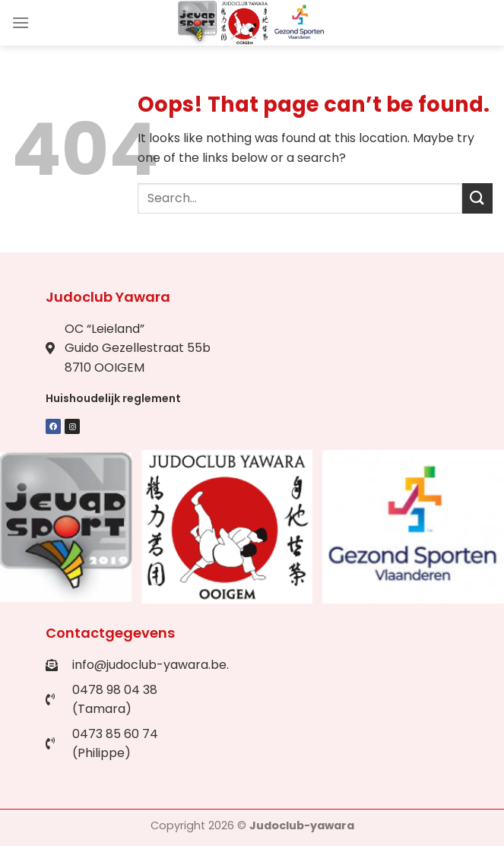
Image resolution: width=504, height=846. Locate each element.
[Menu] (21, 22)
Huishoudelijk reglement (113, 398)
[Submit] (477, 198)
